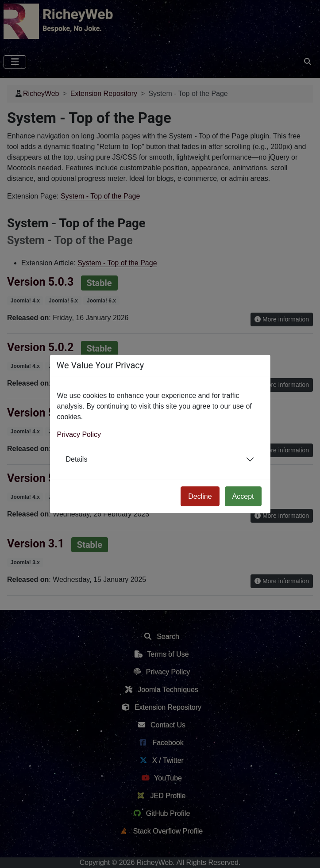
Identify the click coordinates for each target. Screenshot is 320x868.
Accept (243, 496)
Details (77, 459)
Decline (200, 496)
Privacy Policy (79, 434)
